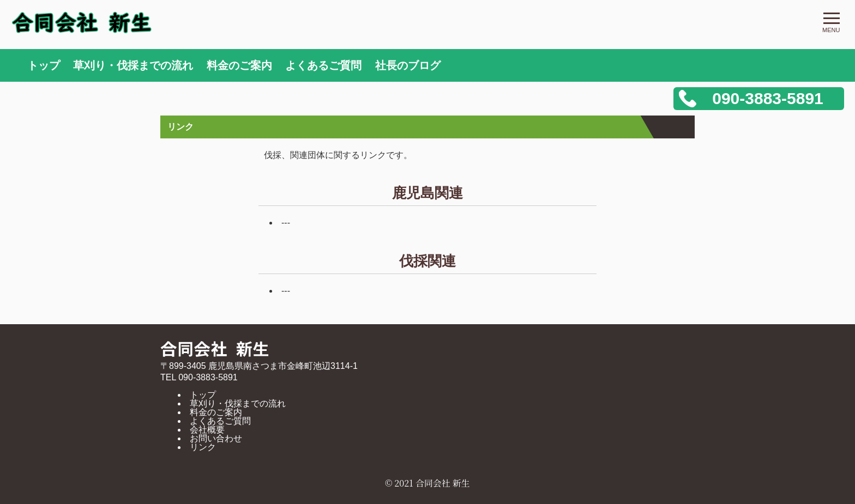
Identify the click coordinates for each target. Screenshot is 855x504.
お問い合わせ (216, 438)
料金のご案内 (239, 65)
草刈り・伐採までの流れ (133, 65)
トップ (44, 65)
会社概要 (207, 430)
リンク (203, 447)
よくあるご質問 (323, 65)
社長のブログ (408, 65)
